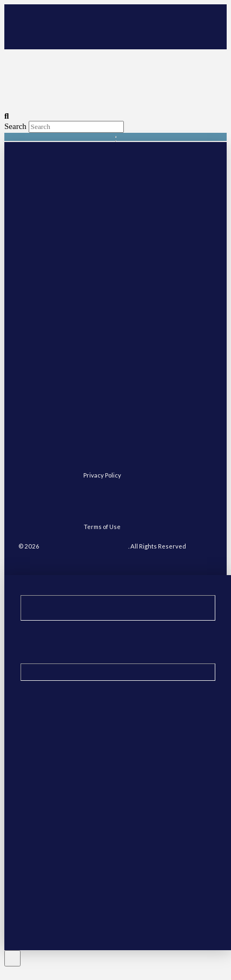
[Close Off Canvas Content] (12, 958)
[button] (183, 34)
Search (15, 126)
